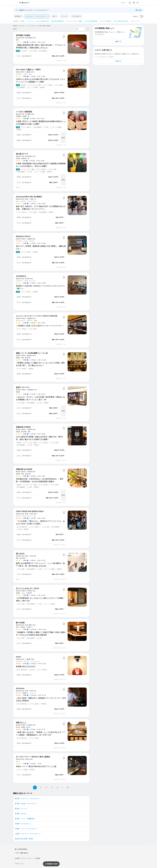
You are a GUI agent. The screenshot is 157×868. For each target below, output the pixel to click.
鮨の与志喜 (20, 623)
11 (68, 787)
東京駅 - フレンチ (21, 809)
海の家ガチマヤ (22, 154)
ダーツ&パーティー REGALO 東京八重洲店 (33, 757)
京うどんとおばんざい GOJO (27, 588)
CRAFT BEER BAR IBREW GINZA (30, 511)
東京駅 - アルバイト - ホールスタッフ (28, 799)
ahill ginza (20, 688)
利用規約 (17, 858)
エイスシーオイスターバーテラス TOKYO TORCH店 (37, 316)
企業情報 (38, 858)
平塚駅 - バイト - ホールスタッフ (26, 829)
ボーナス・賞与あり (106, 21)
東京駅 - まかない (21, 814)
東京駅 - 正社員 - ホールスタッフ (26, 804)
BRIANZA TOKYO (23, 236)
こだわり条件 (76, 16)
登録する (118, 61)
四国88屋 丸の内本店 (24, 469)
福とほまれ (20, 554)
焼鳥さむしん (21, 723)
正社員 (22, 21)
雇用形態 (17, 16)
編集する (118, 41)
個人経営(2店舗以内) (58, 21)
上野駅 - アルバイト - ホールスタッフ (28, 834)
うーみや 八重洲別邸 (24, 112)
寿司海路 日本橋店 (23, 35)
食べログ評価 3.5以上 (43, 21)
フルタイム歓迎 (135, 21)
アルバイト (30, 21)
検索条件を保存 (52, 864)
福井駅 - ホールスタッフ (23, 824)
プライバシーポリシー (27, 858)
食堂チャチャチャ (23, 387)
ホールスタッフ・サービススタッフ (36, 16)
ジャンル (63, 16)
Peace (18, 657)
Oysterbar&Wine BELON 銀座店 (29, 197)
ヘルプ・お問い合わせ (21, 853)
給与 (54, 16)
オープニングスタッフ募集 (74, 21)
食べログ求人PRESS (21, 849)
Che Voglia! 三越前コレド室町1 (28, 70)
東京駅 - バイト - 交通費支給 (25, 819)
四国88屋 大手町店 (23, 427)
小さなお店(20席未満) (91, 21)
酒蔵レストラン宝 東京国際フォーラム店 (32, 353)
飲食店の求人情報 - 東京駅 (24, 839)
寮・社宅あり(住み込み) (121, 21)
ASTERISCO (21, 276)
